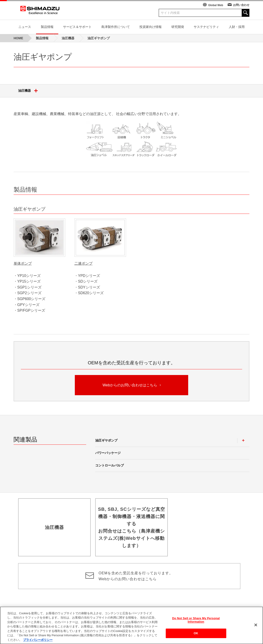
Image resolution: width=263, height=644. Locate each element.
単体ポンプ (23, 263)
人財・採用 (237, 27)
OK (196, 638)
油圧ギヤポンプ (106, 440)
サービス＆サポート (77, 27)
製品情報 (47, 27)
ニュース (25, 27)
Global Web (216, 5)
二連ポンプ (83, 263)
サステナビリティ (206, 27)
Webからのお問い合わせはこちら (131, 385)
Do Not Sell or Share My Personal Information (196, 624)
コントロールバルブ (110, 465)
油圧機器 (30, 91)
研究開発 (178, 27)
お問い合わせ (241, 5)
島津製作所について (116, 27)
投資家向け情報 (151, 27)
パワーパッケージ (108, 453)
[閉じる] (256, 629)
